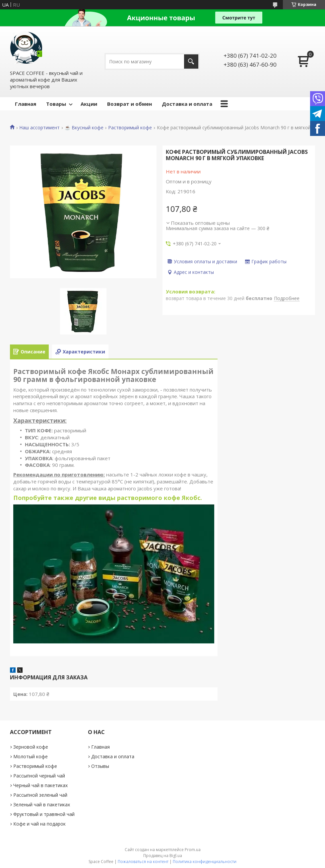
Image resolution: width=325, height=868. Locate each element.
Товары (56, 104)
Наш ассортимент (39, 128)
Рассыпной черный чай (39, 776)
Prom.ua (193, 850)
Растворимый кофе (130, 128)
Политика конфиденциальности (205, 862)
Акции (89, 104)
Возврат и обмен (130, 104)
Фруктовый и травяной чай (44, 814)
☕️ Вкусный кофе (84, 128)
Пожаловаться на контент (143, 862)
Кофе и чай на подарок (39, 824)
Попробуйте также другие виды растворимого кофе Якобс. (108, 498)
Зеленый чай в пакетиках (42, 805)
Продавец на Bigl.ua (163, 856)
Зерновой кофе (31, 747)
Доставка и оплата (187, 104)
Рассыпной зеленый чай (40, 795)
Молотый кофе (31, 756)
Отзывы (100, 766)
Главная (26, 104)
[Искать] (191, 62)
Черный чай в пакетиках (40, 785)
